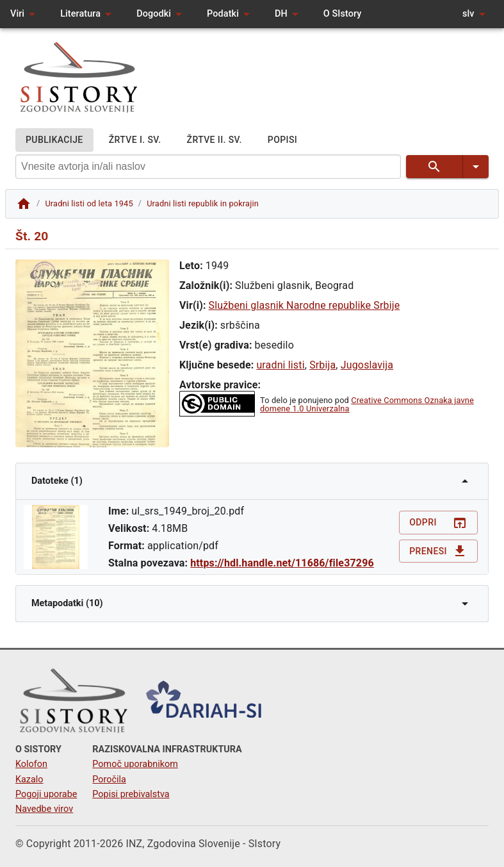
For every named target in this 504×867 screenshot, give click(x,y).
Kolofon (31, 764)
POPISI (282, 140)
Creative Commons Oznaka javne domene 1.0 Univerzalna (367, 404)
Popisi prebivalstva (131, 794)
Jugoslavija (367, 365)
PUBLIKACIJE (54, 140)
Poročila (109, 780)
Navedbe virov (44, 809)
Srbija (322, 365)
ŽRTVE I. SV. (135, 140)
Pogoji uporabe (46, 794)
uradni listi (280, 365)
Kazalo (29, 780)
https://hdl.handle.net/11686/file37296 (282, 563)
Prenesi (438, 551)
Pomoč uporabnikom (135, 764)
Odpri (438, 523)
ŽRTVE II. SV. (215, 140)
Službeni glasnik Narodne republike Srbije (305, 305)
